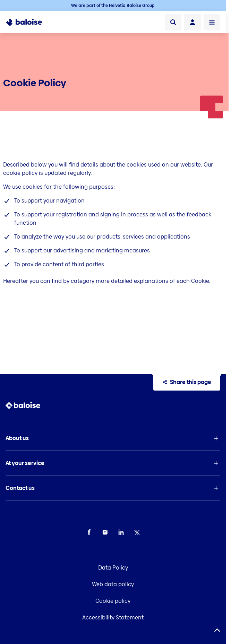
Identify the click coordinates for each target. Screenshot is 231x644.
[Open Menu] (212, 22)
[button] (113, 438)
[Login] (192, 22)
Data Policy (113, 568)
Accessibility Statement (113, 618)
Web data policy (113, 584)
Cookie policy (113, 601)
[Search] (173, 22)
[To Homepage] (28, 22)
